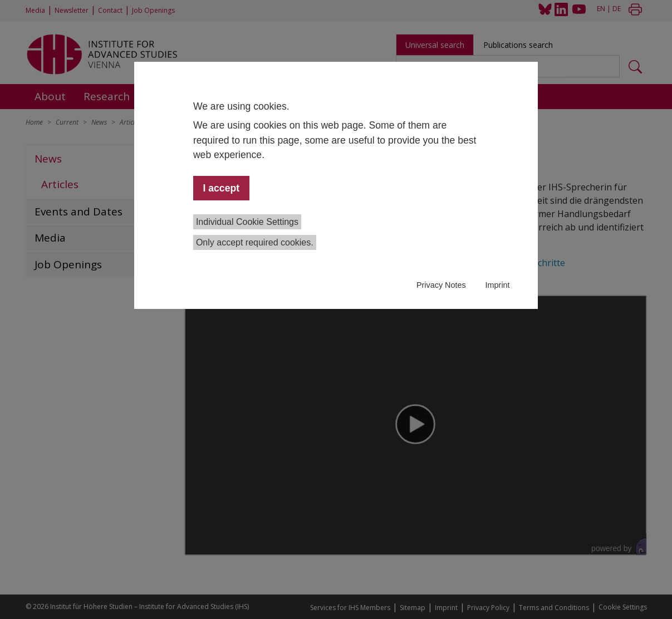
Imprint (498, 285)
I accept (222, 188)
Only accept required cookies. (255, 242)
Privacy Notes (441, 285)
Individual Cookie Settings (247, 222)
